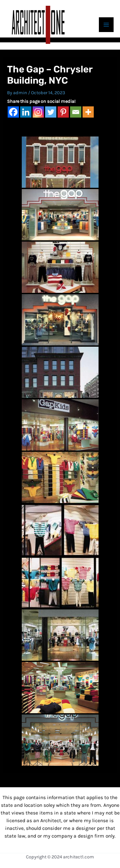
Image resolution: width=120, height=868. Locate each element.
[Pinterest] (63, 112)
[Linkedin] (26, 112)
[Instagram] (38, 112)
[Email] (76, 112)
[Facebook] (13, 112)
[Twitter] (51, 112)
